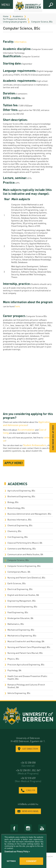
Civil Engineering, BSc (18, 537)
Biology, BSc (13, 502)
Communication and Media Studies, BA (25, 554)
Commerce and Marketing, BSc (22, 548)
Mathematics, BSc (16, 624)
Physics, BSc (13, 659)
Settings (11, 861)
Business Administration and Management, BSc (29, 514)
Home (6, 16)
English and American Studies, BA (23, 595)
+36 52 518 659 (28, 780)
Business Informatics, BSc (20, 519)
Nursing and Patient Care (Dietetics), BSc (26, 577)
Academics (18, 16)
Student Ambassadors (35, 445)
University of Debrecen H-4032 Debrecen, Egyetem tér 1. (28, 740)
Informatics (20, 42)
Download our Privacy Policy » (17, 851)
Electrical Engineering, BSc (20, 589)
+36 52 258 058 (28, 764)
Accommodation (26, 430)
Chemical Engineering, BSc (20, 525)
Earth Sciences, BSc (17, 583)
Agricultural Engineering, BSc (21, 490)
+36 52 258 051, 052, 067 (28, 772)
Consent (31, 861)
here (17, 306)
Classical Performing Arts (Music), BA (25, 543)
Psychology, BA (14, 670)
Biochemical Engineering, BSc (21, 496)
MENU (4, 5)
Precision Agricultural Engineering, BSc (26, 664)
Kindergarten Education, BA (20, 618)
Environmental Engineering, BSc (22, 606)
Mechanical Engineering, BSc (21, 630)
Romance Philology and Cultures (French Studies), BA (26, 686)
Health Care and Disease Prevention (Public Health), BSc (27, 677)
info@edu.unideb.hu (28, 804)
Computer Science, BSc (42, 22)
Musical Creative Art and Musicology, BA (26, 641)
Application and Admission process (27, 423)
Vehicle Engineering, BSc (19, 693)
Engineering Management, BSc (22, 601)
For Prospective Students (15, 19)
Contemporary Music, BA (19, 572)
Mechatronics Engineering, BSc (22, 635)
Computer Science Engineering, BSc (24, 566)
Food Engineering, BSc (18, 612)
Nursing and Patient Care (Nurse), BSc (25, 653)
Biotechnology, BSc (16, 508)
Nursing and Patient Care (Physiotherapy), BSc (29, 647)
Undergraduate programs (15, 22)
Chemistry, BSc (14, 531)
